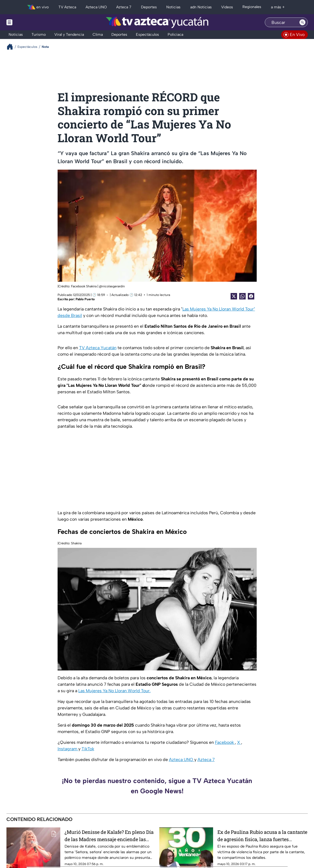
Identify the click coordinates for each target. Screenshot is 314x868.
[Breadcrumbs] (12, 47)
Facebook (225, 742)
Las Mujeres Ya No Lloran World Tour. (114, 691)
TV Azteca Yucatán (98, 348)
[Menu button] (28, 22)
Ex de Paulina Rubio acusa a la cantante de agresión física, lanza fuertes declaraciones (262, 836)
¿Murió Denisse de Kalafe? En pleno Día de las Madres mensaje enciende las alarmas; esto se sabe (109, 836)
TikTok (88, 749)
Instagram (68, 749)
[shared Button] (242, 296)
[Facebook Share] (251, 296)
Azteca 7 (206, 760)
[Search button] (302, 22)
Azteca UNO (182, 760)
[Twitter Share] (234, 296)
